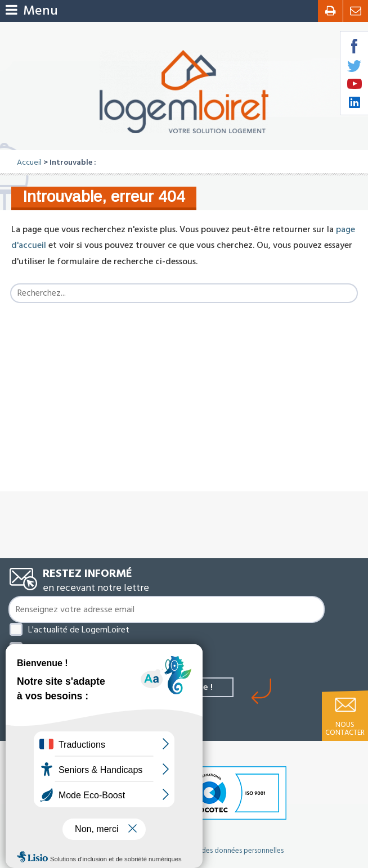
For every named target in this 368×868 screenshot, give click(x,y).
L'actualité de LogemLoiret (79, 630)
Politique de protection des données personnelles (205, 851)
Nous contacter (345, 729)
